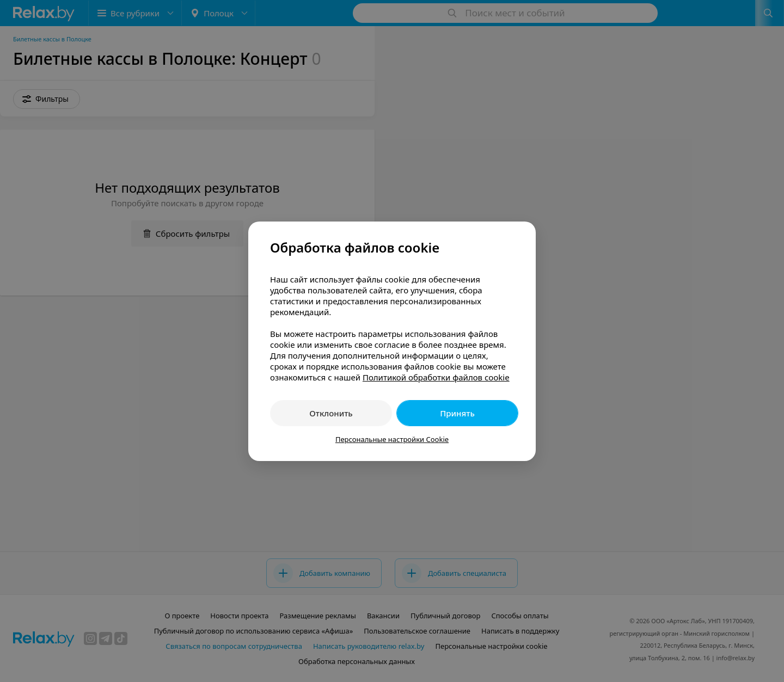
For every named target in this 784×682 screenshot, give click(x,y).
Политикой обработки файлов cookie (436, 377)
